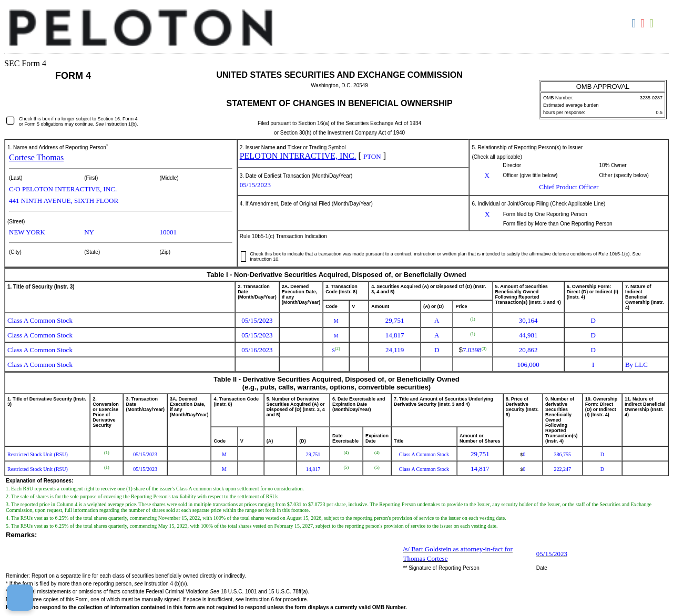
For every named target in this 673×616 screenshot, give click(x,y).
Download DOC (635, 24)
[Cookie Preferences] (20, 598)
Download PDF (644, 24)
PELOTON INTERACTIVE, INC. (298, 156)
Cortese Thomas (36, 157)
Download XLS (653, 24)
